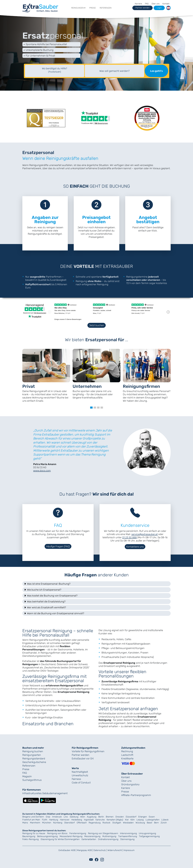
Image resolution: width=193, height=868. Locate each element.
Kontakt (166, 4)
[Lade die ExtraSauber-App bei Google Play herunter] (48, 800)
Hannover (65, 820)
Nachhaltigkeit (80, 772)
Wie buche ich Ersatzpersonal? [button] (43, 590)
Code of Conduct (81, 783)
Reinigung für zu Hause (34, 833)
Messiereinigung (92, 836)
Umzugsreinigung (147, 833)
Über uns (156, 4)
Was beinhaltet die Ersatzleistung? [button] (45, 602)
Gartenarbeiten (89, 839)
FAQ (147, 4)
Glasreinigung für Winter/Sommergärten (60, 839)
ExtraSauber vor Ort (83, 758)
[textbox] (55, 71)
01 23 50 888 (129, 537)
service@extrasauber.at (145, 534)
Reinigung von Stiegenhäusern (103, 833)
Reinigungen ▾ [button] (78, 8)
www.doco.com (42, 471)
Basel (149, 823)
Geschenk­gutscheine (34, 762)
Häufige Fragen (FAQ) (58, 546)
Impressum (129, 850)
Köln (133, 820)
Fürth (45, 820)
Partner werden (81, 755)
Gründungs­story (130, 784)
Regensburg (95, 823)
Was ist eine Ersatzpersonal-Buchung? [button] (47, 584)
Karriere (138, 4)
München (47, 823)
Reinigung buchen (33, 751)
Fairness (76, 779)
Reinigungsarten (32, 755)
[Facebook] (97, 860)
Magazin (27, 776)
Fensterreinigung (78, 833)
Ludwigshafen (152, 820)
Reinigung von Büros (57, 833)
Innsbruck (57, 817)
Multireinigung (109, 836)
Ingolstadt (89, 820)
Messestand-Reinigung (71, 836)
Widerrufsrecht (115, 850)
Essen (152, 817)
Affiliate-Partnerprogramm (136, 795)
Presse (125, 792)
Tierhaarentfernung (128, 836)
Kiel (127, 820)
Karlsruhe (100, 820)
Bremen (110, 817)
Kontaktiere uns (135, 547)
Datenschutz (100, 850)
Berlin (101, 817)
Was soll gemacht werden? (114, 71)
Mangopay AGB (84, 850)
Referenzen (106, 8)
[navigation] (40, 7)
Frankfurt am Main (31, 820)
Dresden (120, 817)
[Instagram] (102, 860)
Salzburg (74, 817)
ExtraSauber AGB (67, 850)
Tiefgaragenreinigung (149, 836)
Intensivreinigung (128, 833)
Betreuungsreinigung (47, 836)
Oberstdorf (69, 823)
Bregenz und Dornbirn (33, 817)
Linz (66, 817)
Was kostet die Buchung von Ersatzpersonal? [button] (51, 596)
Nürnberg (58, 823)
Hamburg (54, 820)
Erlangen (143, 817)
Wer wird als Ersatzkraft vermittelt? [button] (45, 607)
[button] (168, 8)
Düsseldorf (131, 817)
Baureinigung (29, 836)
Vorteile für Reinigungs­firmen (88, 751)
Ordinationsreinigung (108, 839)
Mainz (25, 823)
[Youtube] (91, 860)
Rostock (106, 823)
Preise (92, 8)
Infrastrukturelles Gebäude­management (45, 793)
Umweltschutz (80, 775)
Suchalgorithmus (32, 780)
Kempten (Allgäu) (115, 820)
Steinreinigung (127, 839)
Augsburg (92, 817)
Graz (48, 817)
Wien (83, 817)
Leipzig (140, 820)
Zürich (164, 823)
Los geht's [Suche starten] (156, 71)
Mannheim (35, 823)
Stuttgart (117, 823)
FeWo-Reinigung (30, 839)
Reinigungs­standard (34, 758)
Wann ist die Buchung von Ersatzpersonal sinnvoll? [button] (54, 613)
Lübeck (165, 820)
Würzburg (140, 823)
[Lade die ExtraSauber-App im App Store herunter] (31, 800)
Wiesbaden (128, 823)
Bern (156, 823)
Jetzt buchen (97, 325)
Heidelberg (77, 820)
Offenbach (82, 823)
